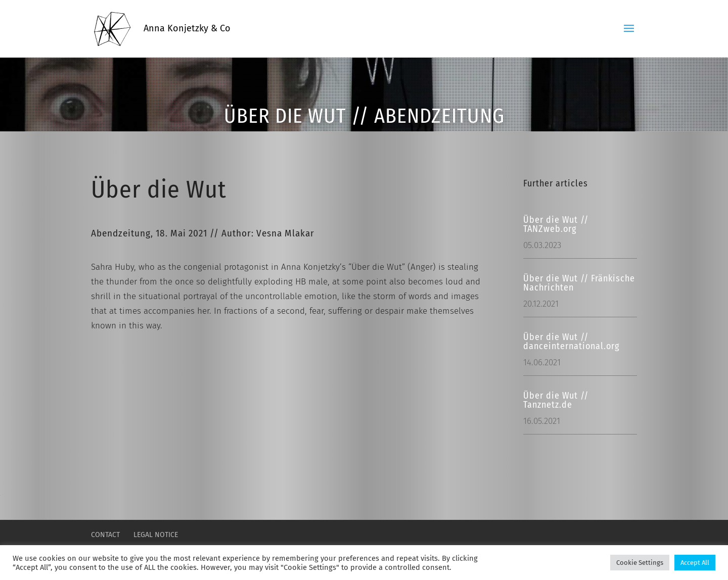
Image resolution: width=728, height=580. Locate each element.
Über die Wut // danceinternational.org (571, 342)
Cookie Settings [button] (640, 563)
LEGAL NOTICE (156, 535)
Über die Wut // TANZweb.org (556, 224)
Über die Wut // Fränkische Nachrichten (579, 283)
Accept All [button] (695, 563)
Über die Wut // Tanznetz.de (556, 400)
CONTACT (105, 535)
